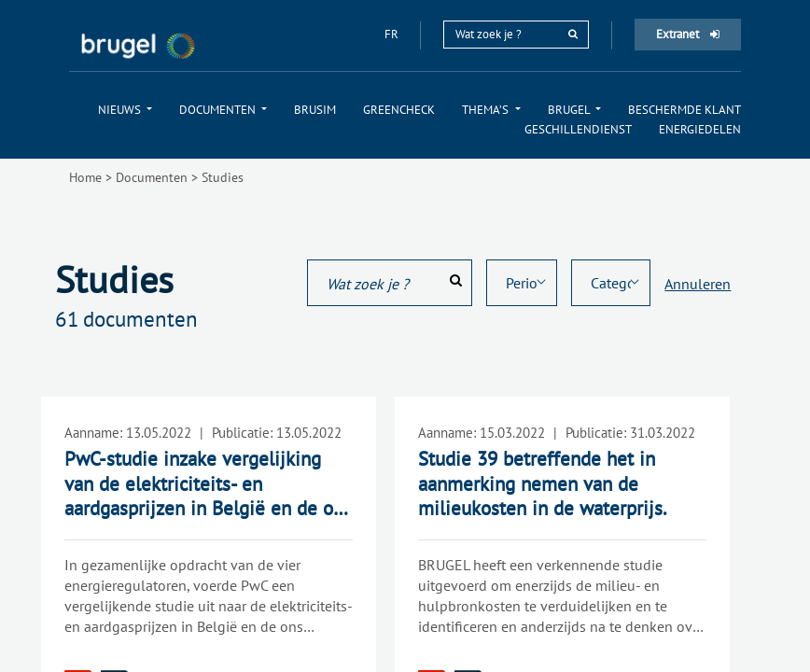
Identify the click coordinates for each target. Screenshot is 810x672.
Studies (223, 177)
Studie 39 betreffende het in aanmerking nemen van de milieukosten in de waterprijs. (543, 483)
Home (85, 177)
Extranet (688, 34)
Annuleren (698, 284)
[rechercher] (573, 34)
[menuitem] (125, 110)
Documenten (152, 177)
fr (393, 34)
